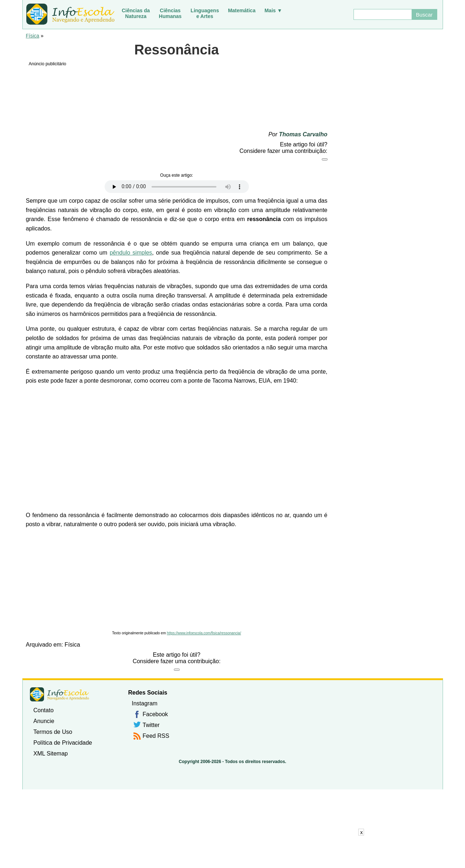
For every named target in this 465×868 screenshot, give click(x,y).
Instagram (144, 703)
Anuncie (44, 721)
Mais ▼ (273, 10)
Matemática (242, 10)
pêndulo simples (131, 253)
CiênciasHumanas (170, 13)
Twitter (151, 725)
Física (33, 36)
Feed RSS (156, 736)
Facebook (155, 714)
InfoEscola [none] (60, 694)
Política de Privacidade (63, 743)
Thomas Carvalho (303, 134)
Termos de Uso (53, 732)
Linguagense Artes (205, 13)
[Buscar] (382, 14)
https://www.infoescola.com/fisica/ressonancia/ (204, 633)
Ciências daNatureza (136, 13)
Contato (44, 710)
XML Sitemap (51, 754)
